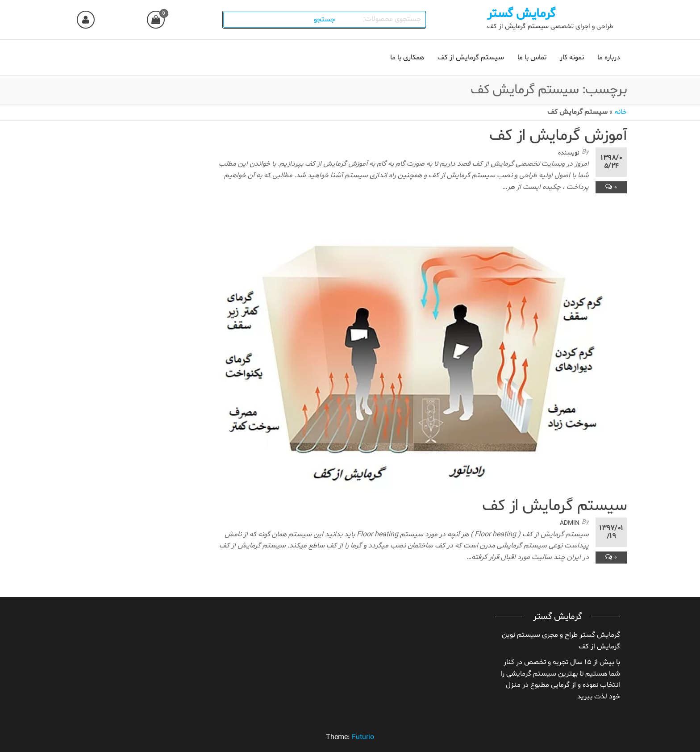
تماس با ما (532, 58)
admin (570, 523)
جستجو (326, 20)
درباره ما (609, 58)
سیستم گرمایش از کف (471, 58)
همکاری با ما (407, 58)
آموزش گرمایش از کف (558, 136)
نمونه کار (572, 58)
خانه (621, 112)
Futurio (363, 737)
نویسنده (569, 153)
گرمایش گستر (521, 14)
